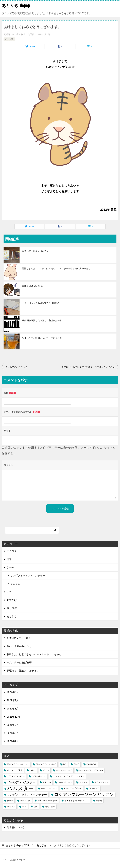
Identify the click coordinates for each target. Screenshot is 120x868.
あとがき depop (16, 5)
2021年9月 (13, 725)
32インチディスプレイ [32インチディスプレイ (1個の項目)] (46, 764)
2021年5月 (13, 733)
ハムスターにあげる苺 (19, 662)
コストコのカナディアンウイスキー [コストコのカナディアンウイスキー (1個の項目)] (69, 776)
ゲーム (10, 567)
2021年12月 (13, 717)
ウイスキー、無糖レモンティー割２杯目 (42, 338)
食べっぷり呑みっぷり (19, 646)
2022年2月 (13, 700)
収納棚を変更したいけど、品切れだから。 (43, 320)
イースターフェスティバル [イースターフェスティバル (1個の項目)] (91, 770)
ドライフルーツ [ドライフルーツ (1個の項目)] (101, 782)
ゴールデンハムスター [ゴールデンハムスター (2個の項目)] (21, 782)
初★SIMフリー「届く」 (20, 638)
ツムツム (15, 584)
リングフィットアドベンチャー (28, 575)
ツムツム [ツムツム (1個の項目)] (83, 782)
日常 (9, 559)
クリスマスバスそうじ (16, 367)
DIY (9, 592)
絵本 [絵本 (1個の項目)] (24, 806)
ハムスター (13, 551)
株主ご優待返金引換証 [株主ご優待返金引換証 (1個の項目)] (47, 800)
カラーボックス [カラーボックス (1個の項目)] (39, 776)
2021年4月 (13, 741)
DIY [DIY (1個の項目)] (65, 764)
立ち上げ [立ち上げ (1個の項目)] (11, 806)
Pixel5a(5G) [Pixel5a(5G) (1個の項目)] (91, 764)
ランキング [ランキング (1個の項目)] (94, 788)
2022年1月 (13, 709)
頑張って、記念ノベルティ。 (36, 251)
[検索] (32, 530)
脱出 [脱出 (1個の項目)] (36, 806)
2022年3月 (13, 692)
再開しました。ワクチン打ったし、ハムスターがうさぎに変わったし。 (57, 268)
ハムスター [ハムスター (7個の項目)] (20, 788)
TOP (17, 845)
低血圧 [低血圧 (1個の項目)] (10, 800)
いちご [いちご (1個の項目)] (33, 770)
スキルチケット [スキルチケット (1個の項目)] (65, 782)
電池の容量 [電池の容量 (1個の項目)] (50, 806)
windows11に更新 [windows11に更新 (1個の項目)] (15, 770)
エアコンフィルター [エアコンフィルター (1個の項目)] (16, 776)
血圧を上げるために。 (33, 286)
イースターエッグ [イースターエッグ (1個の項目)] (64, 770)
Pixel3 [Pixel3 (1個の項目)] (76, 764)
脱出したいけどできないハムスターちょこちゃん (34, 654)
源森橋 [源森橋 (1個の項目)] (99, 800)
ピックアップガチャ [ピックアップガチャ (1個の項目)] (73, 788)
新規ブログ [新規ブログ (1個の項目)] (25, 800)
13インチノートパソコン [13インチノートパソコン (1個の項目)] (18, 764)
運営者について (15, 827)
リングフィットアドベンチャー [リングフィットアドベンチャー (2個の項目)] (27, 794)
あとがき (9, 39)
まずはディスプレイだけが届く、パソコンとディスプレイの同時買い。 (90, 367)
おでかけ (12, 600)
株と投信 (12, 608)
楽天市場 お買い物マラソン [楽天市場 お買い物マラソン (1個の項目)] (77, 800)
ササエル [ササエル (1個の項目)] (47, 782)
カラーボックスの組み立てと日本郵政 (41, 303)
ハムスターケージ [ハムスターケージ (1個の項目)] (49, 788)
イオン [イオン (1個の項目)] (46, 770)
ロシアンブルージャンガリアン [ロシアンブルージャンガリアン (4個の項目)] (84, 794)
